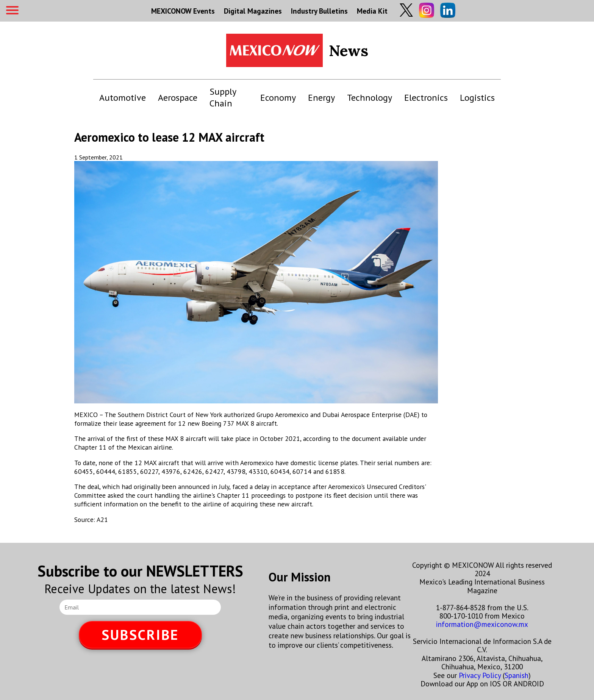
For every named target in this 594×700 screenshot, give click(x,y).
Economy (278, 98)
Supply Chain (223, 97)
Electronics (426, 98)
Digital (253, 11)
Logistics (477, 98)
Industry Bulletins (319, 11)
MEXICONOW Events (183, 11)
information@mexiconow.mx (482, 624)
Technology (370, 98)
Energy (321, 98)
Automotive (123, 98)
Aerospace (178, 98)
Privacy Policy (480, 675)
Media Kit (372, 11)
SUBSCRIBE (140, 635)
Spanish (517, 675)
